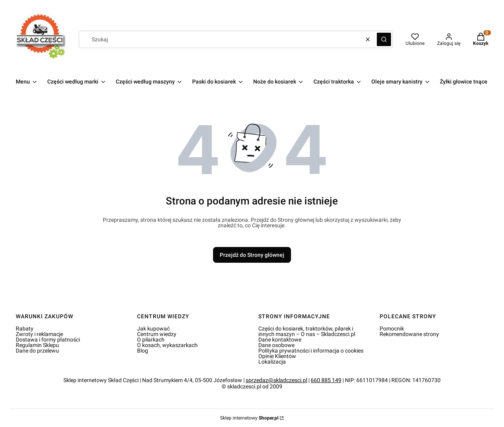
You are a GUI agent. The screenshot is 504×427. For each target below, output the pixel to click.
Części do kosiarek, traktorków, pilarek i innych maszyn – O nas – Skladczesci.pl (307, 331)
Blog (143, 351)
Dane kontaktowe (280, 340)
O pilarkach (151, 340)
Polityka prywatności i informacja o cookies (311, 351)
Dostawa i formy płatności (48, 340)
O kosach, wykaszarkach (167, 345)
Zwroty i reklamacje (39, 334)
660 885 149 (326, 380)
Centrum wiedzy (157, 334)
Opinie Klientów (277, 356)
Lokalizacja (272, 362)
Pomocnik (392, 329)
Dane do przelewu (37, 351)
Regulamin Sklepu (37, 345)
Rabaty (25, 329)
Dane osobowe (276, 345)
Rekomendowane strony (409, 334)
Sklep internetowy (249, 418)
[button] (384, 39)
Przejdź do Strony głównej (252, 255)
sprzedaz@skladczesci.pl (276, 380)
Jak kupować (153, 329)
